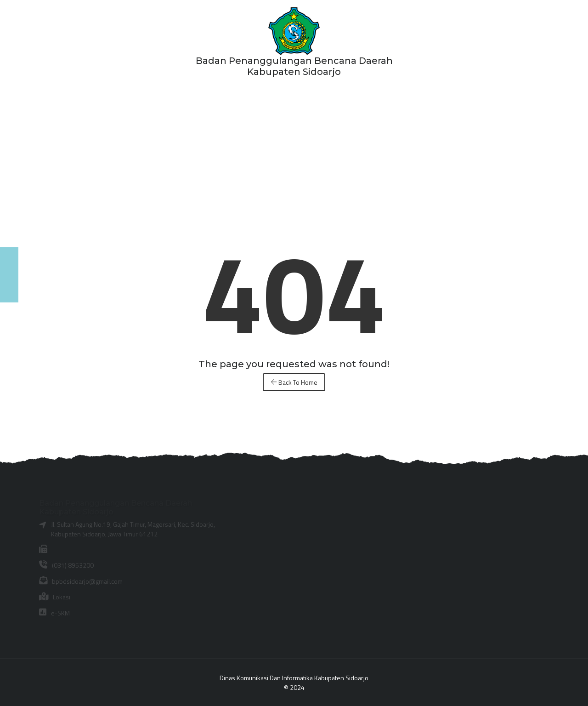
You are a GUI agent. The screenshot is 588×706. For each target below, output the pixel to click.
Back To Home (294, 382)
